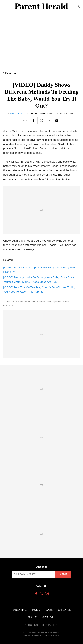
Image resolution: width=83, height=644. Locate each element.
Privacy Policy (52, 635)
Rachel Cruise (17, 113)
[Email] (57, 120)
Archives (49, 617)
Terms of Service (33, 635)
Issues (32, 617)
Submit (63, 574)
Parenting (19, 610)
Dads (49, 610)
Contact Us (50, 625)
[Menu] (5, 6)
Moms (36, 610)
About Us (31, 625)
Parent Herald (12, 73)
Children (65, 610)
